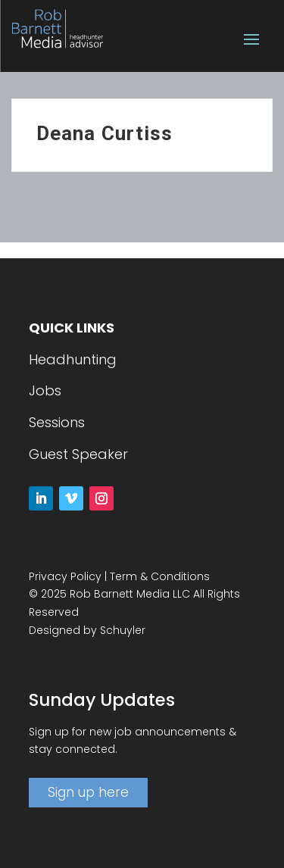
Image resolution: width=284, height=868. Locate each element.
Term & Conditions (160, 576)
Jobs (45, 390)
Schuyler (123, 630)
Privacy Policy (65, 576)
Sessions (57, 422)
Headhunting (73, 359)
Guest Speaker (78, 454)
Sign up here (88, 792)
